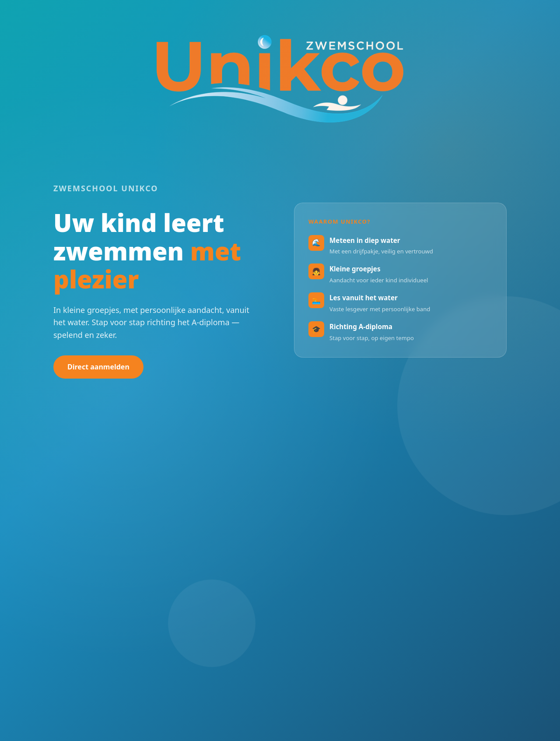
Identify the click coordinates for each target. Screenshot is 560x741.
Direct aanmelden (98, 367)
